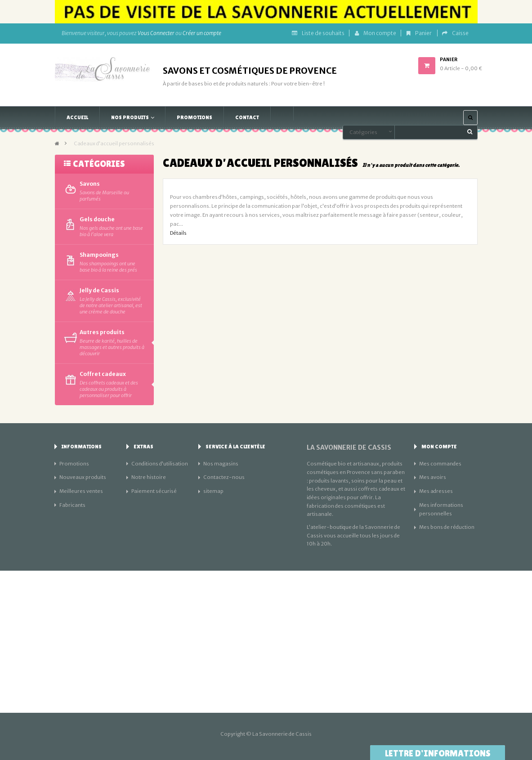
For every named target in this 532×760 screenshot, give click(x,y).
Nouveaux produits (83, 477)
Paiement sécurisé (154, 491)
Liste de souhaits (318, 33)
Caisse (455, 33)
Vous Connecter (156, 33)
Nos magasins (221, 464)
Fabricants (72, 505)
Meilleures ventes (81, 491)
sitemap (213, 491)
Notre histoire (149, 477)
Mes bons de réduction (447, 527)
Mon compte (376, 33)
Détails (178, 233)
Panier (420, 33)
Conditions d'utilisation (160, 464)
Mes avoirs (433, 477)
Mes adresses (436, 491)
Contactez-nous (224, 477)
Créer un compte (202, 33)
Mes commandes (440, 464)
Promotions (74, 464)
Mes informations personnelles (441, 509)
